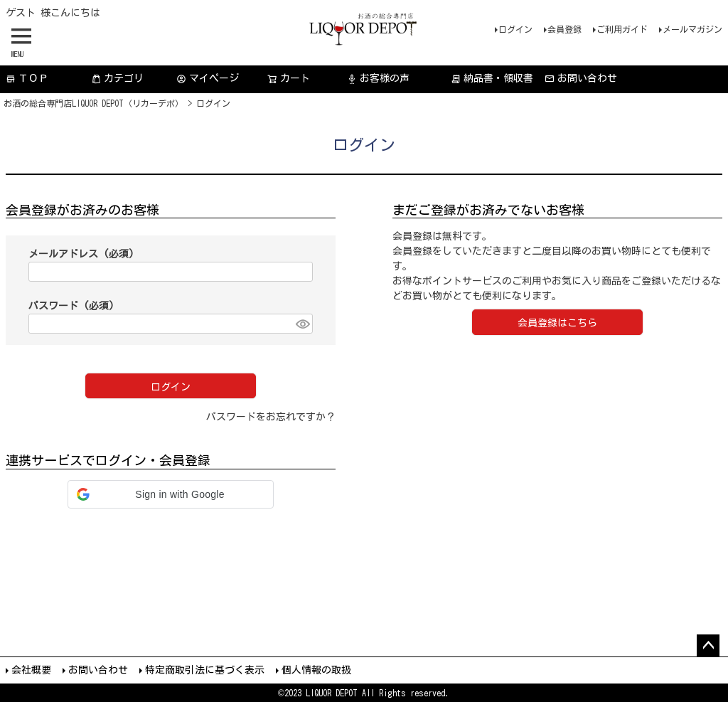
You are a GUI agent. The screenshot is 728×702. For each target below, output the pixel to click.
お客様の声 (378, 79)
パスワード (71, 306)
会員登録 (564, 29)
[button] (171, 494)
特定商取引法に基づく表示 (205, 670)
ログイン (515, 29)
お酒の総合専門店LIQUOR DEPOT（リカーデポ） (93, 103)
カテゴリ (117, 79)
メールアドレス (81, 254)
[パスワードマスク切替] (302, 324)
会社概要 (31, 670)
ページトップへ (708, 646)
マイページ (208, 79)
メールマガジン (692, 29)
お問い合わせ (581, 79)
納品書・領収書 (492, 79)
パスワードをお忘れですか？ (271, 417)
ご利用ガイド (622, 29)
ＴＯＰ (27, 79)
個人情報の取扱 (316, 670)
